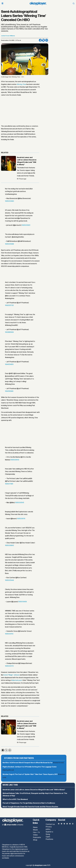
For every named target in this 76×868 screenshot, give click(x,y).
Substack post (17, 680)
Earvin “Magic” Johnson (12, 675)
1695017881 (9, 484)
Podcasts (37, 837)
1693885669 (9, 332)
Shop (35, 840)
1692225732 (9, 305)
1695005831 (26, 225)
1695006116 (21, 519)
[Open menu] (2, 4)
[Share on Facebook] (40, 40)
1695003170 (9, 666)
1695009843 (9, 546)
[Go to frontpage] (38, 3)
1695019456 (23, 602)
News (35, 827)
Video (35, 835)
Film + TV (36, 832)
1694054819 (9, 364)
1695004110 (9, 634)
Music (35, 830)
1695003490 (9, 201)
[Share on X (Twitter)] (43, 40)
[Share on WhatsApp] (47, 40)
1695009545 (20, 503)
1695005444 (9, 580)
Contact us (50, 824)
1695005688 (9, 244)
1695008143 (15, 460)
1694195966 (9, 391)
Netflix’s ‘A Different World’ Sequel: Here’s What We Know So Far (33, 763)
